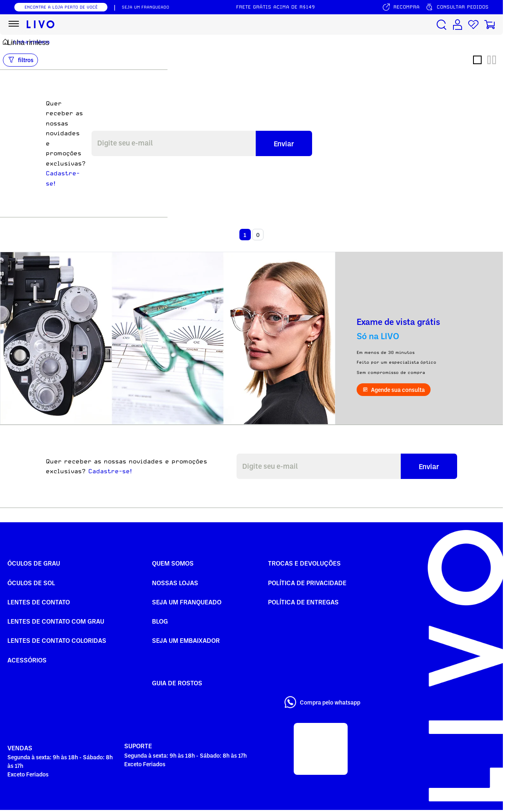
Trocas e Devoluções (304, 563)
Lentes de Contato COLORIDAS (57, 640)
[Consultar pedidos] (457, 7)
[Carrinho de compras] (489, 25)
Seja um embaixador (186, 640)
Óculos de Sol (31, 583)
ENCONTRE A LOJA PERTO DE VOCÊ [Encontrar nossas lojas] (61, 7)
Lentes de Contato (39, 602)
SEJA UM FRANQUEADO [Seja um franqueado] (145, 7)
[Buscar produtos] (442, 25)
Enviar (284, 143)
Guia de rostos (177, 683)
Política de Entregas (303, 602)
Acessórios (27, 660)
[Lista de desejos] (473, 25)
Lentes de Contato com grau (56, 621)
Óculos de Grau (34, 563)
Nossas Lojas (175, 583)
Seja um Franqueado (187, 602)
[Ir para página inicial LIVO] (41, 25)
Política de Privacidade (307, 583)
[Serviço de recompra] (401, 7)
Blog (160, 621)
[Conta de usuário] (458, 25)
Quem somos (173, 563)
